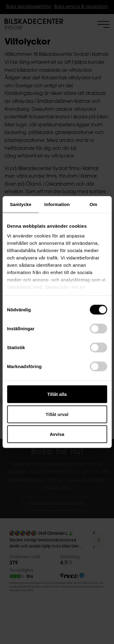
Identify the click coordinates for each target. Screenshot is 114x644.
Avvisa (57, 434)
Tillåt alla (57, 394)
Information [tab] (57, 204)
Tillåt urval (57, 414)
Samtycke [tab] (21, 204)
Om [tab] (93, 204)
